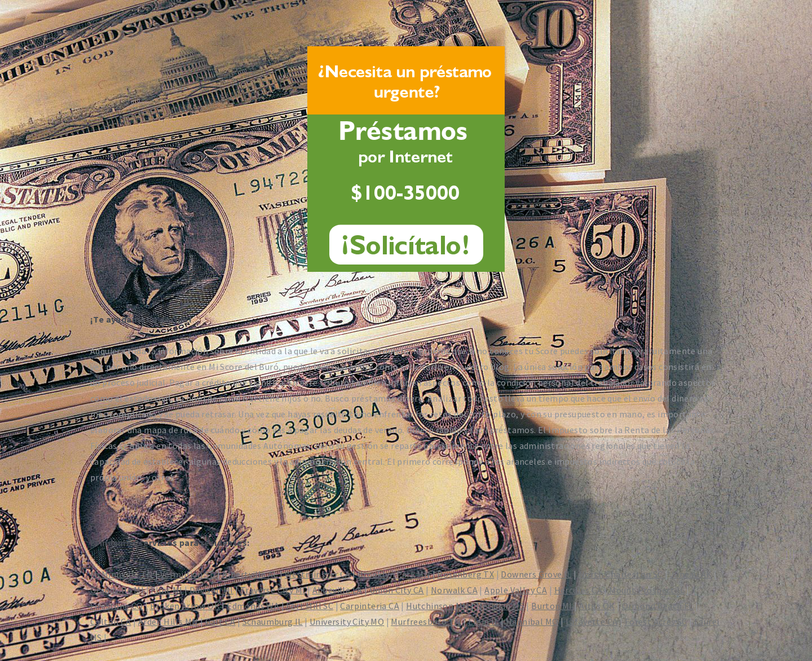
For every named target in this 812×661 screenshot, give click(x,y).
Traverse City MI (273, 590)
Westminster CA (318, 574)
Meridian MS (500, 606)
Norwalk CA (454, 590)
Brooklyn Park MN (394, 574)
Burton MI (552, 606)
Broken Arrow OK (185, 606)
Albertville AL (250, 574)
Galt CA (220, 622)
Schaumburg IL (273, 622)
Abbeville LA (337, 590)
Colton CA (111, 622)
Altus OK (597, 606)
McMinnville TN (122, 574)
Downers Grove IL (536, 574)
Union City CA (397, 590)
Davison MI (211, 590)
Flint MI (166, 590)
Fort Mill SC (310, 606)
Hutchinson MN (437, 606)
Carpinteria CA (370, 606)
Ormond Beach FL (658, 606)
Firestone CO (117, 606)
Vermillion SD (188, 574)
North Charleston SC (621, 574)
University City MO (347, 622)
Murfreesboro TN (426, 622)
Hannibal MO (532, 622)
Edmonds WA (253, 606)
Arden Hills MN (168, 622)
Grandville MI (117, 590)
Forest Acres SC (656, 622)
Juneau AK (691, 574)
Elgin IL (484, 622)
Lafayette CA (592, 622)
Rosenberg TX (465, 574)
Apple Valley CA (516, 590)
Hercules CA (578, 590)
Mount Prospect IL (647, 590)
